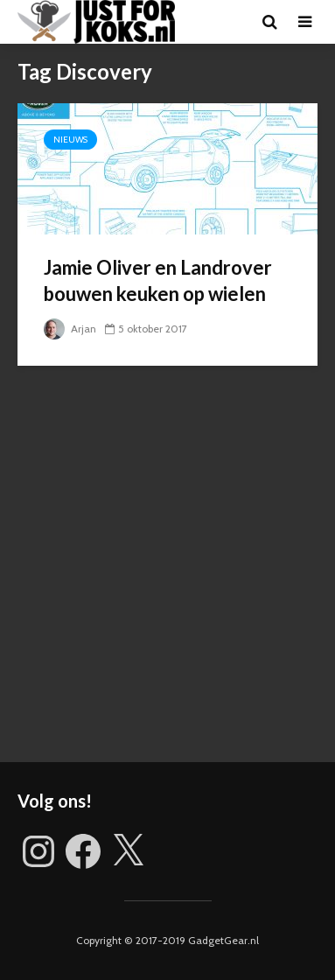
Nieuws (70, 140)
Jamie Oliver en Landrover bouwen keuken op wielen (158, 280)
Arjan (70, 329)
